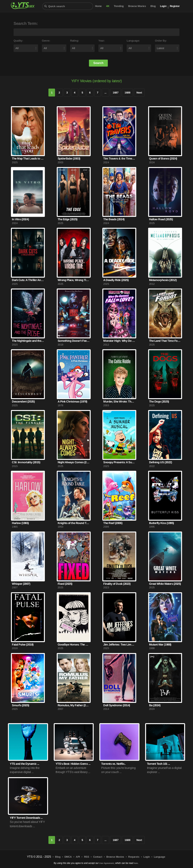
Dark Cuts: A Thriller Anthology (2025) (28, 280)
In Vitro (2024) (20, 219)
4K (108, 6)
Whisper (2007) (21, 584)
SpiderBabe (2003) (69, 158)
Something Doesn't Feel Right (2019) (74, 341)
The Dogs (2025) (159, 401)
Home (98, 6)
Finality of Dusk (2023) (117, 584)
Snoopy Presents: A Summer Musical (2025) (119, 462)
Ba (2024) (155, 705)
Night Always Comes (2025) (74, 462)
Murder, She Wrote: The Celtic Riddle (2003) (119, 401)
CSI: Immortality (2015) (26, 462)
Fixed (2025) (65, 584)
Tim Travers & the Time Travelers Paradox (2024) (119, 158)
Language (159, 857)
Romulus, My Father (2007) (74, 705)
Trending (119, 6)
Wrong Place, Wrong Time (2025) (74, 280)
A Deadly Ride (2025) (116, 280)
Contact (98, 857)
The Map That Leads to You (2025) (28, 158)
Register (175, 6)
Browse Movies (137, 6)
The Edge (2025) (68, 219)
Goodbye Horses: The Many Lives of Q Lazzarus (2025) (74, 644)
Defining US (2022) (160, 462)
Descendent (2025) (23, 401)
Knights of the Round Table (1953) (74, 523)
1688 (127, 93)
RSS (87, 857)
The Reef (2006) (113, 523)
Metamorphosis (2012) (163, 280)
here (136, 863)
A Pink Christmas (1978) (72, 401)
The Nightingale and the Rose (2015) (28, 341)
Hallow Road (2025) (161, 219)
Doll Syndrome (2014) (117, 705)
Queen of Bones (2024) (163, 158)
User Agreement (106, 863)
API (78, 857)
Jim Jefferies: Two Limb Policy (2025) (119, 644)
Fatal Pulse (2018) (23, 644)
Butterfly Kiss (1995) (162, 523)
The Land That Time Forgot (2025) (165, 341)
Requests (134, 857)
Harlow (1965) (20, 523)
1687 (116, 93)
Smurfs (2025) (21, 705)
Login (163, 6)
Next (139, 93)
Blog (153, 6)
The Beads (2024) (114, 219)
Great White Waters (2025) (165, 584)
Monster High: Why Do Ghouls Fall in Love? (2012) (119, 341)
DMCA (68, 857)
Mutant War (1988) (160, 644)
